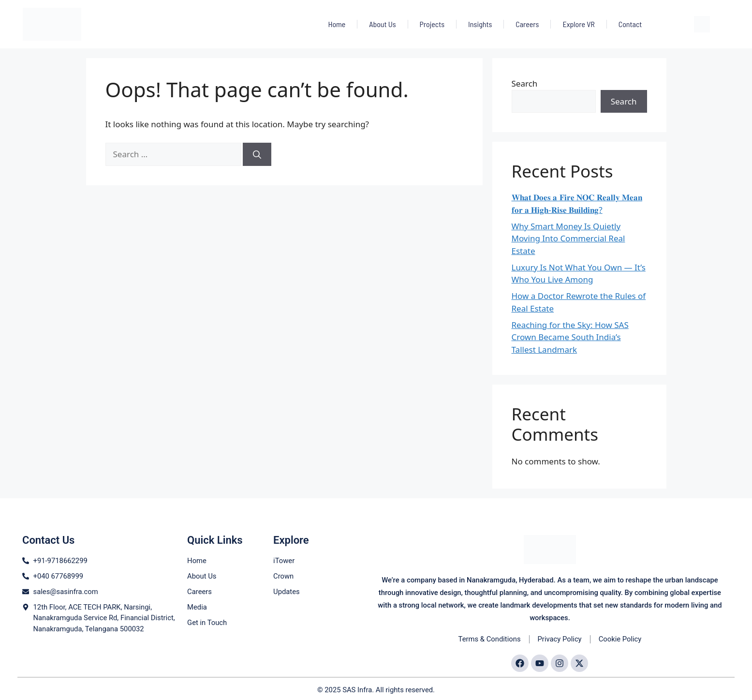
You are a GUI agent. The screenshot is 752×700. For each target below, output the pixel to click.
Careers (527, 24)
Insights (480, 24)
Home (337, 24)
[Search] (257, 154)
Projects (432, 24)
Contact (630, 24)
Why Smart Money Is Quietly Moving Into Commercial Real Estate (568, 238)
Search (525, 83)
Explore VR (578, 24)
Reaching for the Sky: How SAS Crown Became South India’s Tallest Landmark (570, 337)
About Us (382, 24)
